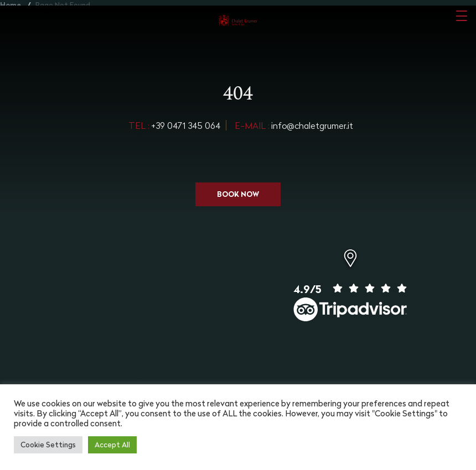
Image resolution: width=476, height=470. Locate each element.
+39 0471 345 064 (174, 125)
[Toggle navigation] (462, 15)
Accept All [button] (112, 445)
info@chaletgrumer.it (294, 125)
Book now (238, 194)
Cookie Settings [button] (48, 445)
